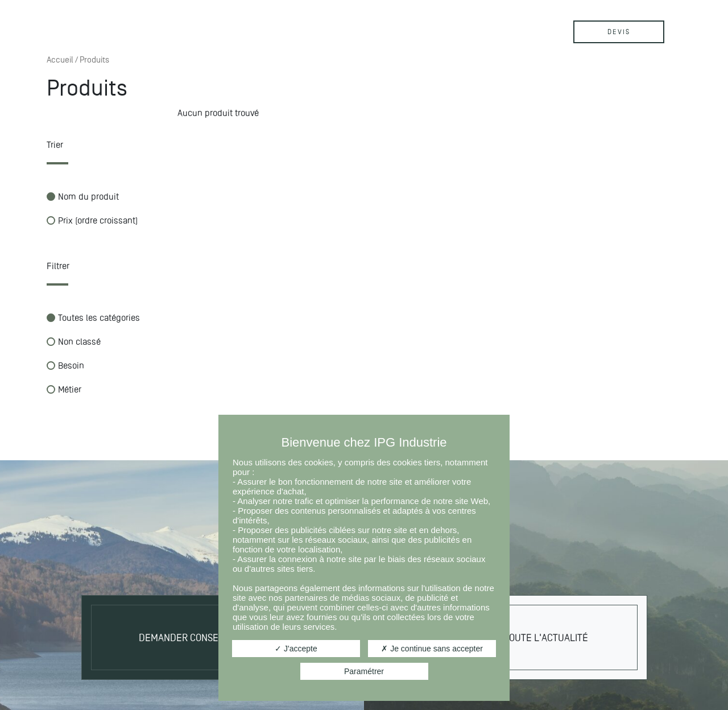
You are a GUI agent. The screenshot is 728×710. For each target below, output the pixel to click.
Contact (376, 27)
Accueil (60, 60)
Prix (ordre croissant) (92, 220)
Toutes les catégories (93, 318)
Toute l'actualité (546, 637)
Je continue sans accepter (432, 649)
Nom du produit (83, 197)
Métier (64, 389)
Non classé (74, 342)
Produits (202, 27)
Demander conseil (182, 637)
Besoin (65, 366)
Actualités (289, 27)
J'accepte (296, 649)
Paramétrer (364, 671)
